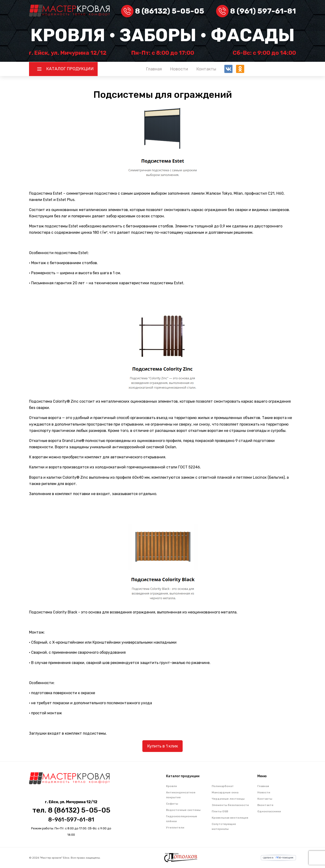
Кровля (171, 786)
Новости (179, 69)
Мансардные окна (225, 792)
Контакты (206, 69)
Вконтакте (265, 805)
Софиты (172, 804)
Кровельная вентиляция (230, 818)
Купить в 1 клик (162, 746)
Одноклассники (269, 811)
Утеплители (175, 828)
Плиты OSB (220, 811)
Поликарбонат (223, 786)
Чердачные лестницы (228, 799)
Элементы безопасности (230, 805)
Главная (154, 69)
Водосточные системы (183, 810)
